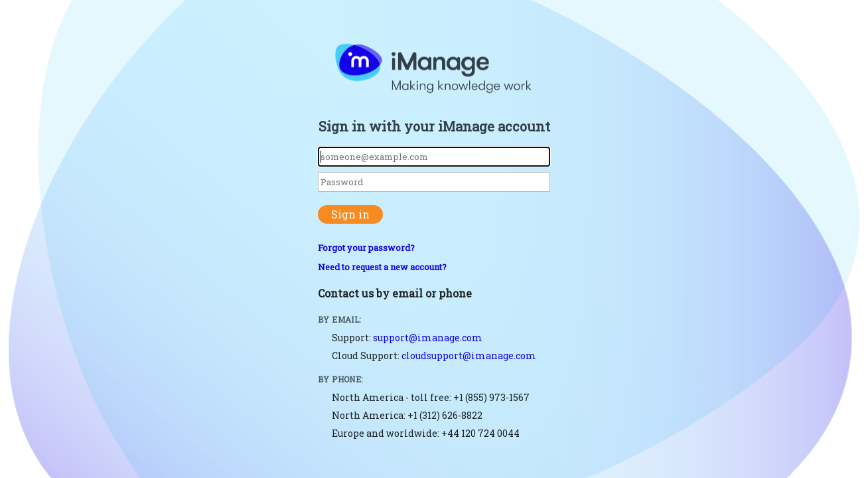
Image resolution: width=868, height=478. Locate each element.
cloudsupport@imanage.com (469, 356)
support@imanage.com (428, 338)
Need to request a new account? (382, 267)
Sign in (350, 214)
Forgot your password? (366, 248)
